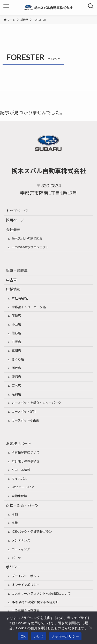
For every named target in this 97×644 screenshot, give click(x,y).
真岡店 (16, 351)
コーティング (21, 549)
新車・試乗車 (17, 270)
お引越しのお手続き (26, 461)
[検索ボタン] (91, 6)
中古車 (11, 280)
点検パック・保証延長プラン (32, 532)
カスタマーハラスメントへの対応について (41, 594)
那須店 (16, 316)
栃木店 (16, 368)
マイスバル (19, 479)
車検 (15, 514)
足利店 (16, 394)
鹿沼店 (16, 377)
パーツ (16, 558)
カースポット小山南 (25, 420)
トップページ (17, 211)
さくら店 (18, 359)
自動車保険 (19, 496)
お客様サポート (19, 444)
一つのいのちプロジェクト (30, 247)
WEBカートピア (23, 487)
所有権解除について (26, 452)
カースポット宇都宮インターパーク (36, 403)
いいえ (39, 636)
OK (23, 636)
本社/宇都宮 (20, 298)
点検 (15, 523)
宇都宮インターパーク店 (29, 307)
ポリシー (13, 567)
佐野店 (16, 333)
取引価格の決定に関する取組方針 (35, 602)
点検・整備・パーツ (22, 505)
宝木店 (16, 385)
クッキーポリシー (65, 636)
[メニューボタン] (6, 6)
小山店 (16, 324)
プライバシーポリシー (27, 576)
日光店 (16, 342)
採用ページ (15, 220)
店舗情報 (13, 289)
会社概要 (13, 230)
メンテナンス (21, 540)
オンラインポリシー (26, 585)
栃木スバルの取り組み (27, 238)
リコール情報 (21, 470)
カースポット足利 (24, 412)
